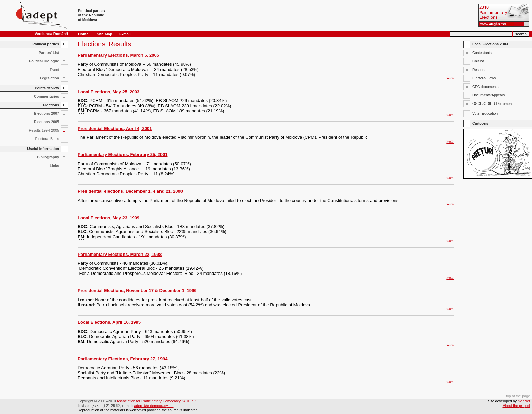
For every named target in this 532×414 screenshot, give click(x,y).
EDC (82, 101)
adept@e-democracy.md (154, 406)
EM (81, 111)
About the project (517, 406)
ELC (82, 106)
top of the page (518, 396)
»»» (450, 78)
